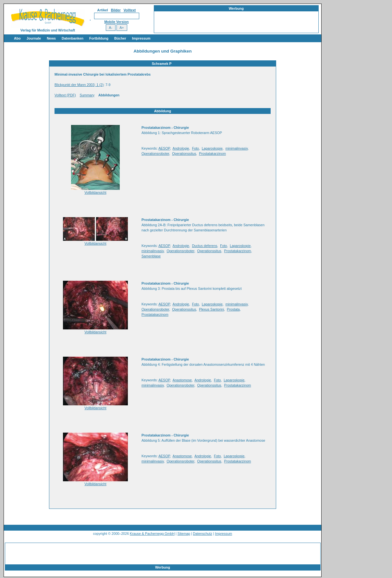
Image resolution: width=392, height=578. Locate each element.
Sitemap (184, 534)
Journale (34, 38)
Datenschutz (203, 534)
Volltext (130, 10)
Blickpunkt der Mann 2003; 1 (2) (79, 85)
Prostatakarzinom (212, 154)
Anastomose (182, 380)
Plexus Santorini (211, 309)
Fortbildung (99, 38)
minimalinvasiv (237, 148)
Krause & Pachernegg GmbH (152, 534)
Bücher (120, 38)
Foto (196, 148)
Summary (87, 95)
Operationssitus (184, 154)
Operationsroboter (155, 154)
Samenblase (151, 256)
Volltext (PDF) (65, 95)
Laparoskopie (212, 148)
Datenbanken (73, 38)
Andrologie (181, 148)
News (51, 38)
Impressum (141, 38)
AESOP (164, 148)
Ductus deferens (205, 246)
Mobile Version (116, 22)
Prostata (233, 309)
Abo (17, 38)
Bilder (116, 10)
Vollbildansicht (95, 192)
